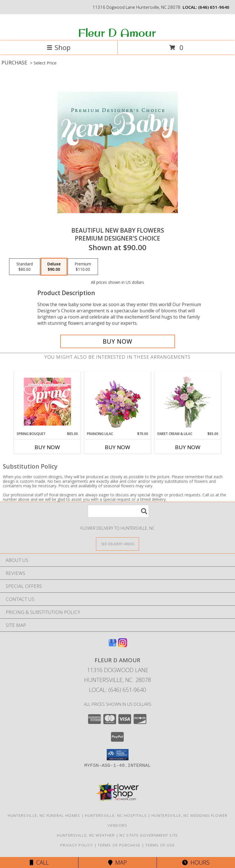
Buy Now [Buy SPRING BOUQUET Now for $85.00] (47, 447)
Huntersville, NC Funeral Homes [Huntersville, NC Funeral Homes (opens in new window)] (44, 815)
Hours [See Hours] (196, 862)
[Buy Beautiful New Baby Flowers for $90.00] (118, 341)
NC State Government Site (149, 835)
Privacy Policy (77, 845)
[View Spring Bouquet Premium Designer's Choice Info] (47, 401)
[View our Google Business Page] (112, 645)
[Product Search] (118, 511)
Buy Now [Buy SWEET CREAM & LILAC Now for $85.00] (188, 447)
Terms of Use (160, 845)
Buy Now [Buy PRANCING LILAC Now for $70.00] (118, 447)
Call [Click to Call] (39, 862)
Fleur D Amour (117, 33)
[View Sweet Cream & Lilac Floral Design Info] (188, 401)
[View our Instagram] (123, 645)
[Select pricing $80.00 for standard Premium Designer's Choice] (25, 267)
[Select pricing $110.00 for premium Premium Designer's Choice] (83, 267)
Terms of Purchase (119, 845)
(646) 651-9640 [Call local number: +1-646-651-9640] (214, 7)
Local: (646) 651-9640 (118, 690)
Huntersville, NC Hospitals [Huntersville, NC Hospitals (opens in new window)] (116, 815)
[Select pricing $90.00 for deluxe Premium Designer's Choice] (54, 267)
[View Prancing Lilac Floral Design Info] (118, 401)
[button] (118, 755)
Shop (59, 47)
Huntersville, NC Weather (86, 835)
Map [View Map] (118, 862)
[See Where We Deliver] (118, 544)
